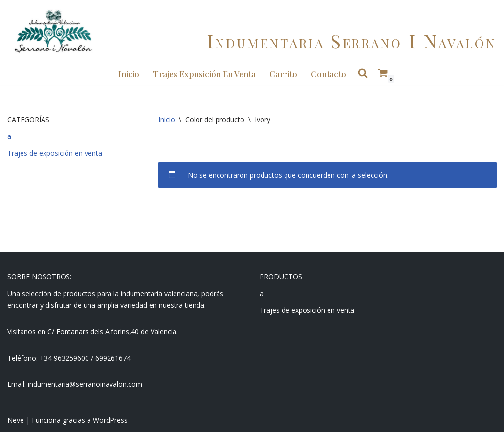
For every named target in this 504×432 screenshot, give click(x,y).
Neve (16, 420)
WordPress (110, 420)
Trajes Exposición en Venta (204, 74)
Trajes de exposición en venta (55, 153)
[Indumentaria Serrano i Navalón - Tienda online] (53, 32)
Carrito (283, 74)
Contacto (329, 74)
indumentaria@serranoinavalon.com (85, 384)
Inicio (129, 74)
